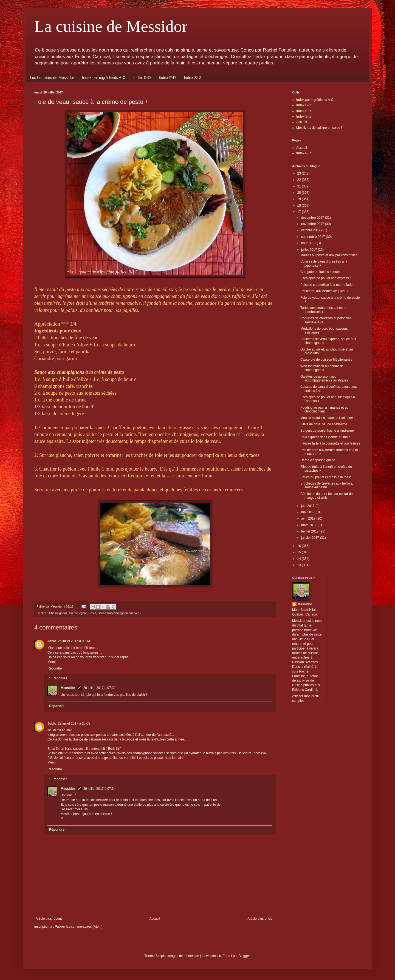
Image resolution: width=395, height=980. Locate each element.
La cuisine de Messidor (111, 26)
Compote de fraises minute (320, 272)
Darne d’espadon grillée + (319, 460)
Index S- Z (193, 78)
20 (300, 193)
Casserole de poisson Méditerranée (326, 360)
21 (300, 186)
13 (300, 565)
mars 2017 (309, 525)
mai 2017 (308, 512)
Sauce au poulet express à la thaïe (326, 477)
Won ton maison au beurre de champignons (322, 368)
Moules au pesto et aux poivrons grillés (329, 255)
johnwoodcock (210, 956)
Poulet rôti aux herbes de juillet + (324, 291)
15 (300, 552)
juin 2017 (308, 506)
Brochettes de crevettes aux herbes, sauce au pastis (327, 485)
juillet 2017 (310, 250)
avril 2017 (309, 519)
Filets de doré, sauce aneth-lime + (325, 424)
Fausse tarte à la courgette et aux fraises (330, 443)
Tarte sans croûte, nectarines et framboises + (323, 310)
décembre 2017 (313, 218)
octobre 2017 (311, 230)
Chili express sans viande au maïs (325, 437)
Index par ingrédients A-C (104, 78)
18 (300, 206)
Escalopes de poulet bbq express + (326, 278)
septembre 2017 (314, 237)
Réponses (60, 678)
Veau (138, 613)
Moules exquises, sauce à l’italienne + (328, 418)
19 (300, 199)
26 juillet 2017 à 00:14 (74, 641)
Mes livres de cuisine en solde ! (319, 128)
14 (300, 559)
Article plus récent (49, 919)
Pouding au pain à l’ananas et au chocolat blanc (324, 409)
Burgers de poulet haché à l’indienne (327, 431)
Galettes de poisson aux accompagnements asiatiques (324, 378)
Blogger (244, 956)
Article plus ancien (261, 919)
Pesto (92, 613)
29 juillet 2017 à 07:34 (99, 789)
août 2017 (309, 243)
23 (300, 173)
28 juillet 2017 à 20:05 (74, 723)
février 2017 (310, 531)
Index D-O (142, 78)
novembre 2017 (313, 224)
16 (300, 546)
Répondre (55, 668)
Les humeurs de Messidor (52, 78)
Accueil (155, 919)
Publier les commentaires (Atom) (79, 927)
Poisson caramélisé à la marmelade (326, 285)
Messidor (68, 688)
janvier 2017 (311, 538)
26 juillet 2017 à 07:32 (99, 688)
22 (300, 180)
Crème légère (78, 613)
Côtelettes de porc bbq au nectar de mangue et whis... (327, 496)
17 (300, 212)
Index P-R (167, 78)
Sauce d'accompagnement (115, 613)
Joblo (52, 641)
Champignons (58, 613)
